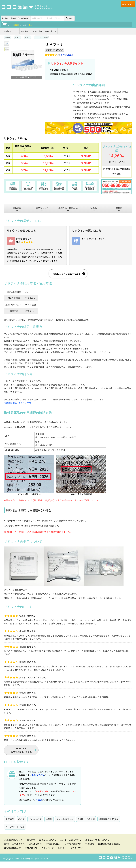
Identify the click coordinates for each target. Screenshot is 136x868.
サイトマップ (77, 848)
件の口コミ (67, 55)
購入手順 (25, 31)
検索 (69, 18)
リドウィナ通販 (41, 37)
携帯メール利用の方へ (14, 844)
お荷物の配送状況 (73, 844)
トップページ (48, 848)
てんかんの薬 (35, 819)
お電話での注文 (53, 844)
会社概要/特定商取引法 (109, 844)
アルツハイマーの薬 (15, 827)
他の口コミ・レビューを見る (67, 274)
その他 (18, 37)
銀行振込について (48, 840)
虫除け (49, 819)
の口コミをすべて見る (21, 750)
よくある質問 (37, 31)
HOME (8, 37)
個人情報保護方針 (12, 848)
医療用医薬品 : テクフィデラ (17, 403)
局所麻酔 (10, 819)
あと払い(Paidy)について (97, 840)
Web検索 (23, 18)
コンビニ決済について (71, 840)
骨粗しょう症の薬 (86, 819)
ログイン (128, 4)
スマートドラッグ (65, 819)
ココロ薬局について (10, 31)
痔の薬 (21, 819)
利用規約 (90, 844)
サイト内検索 (9, 18)
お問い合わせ (51, 31)
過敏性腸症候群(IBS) (109, 819)
